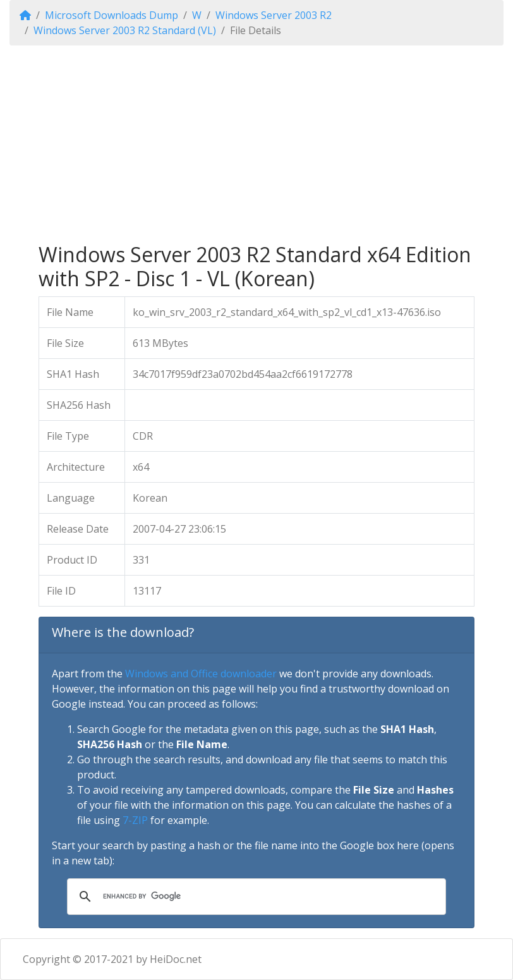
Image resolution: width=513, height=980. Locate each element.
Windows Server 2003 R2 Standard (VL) (125, 30)
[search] (255, 897)
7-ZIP (135, 820)
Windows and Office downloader (201, 674)
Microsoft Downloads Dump (112, 15)
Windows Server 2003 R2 (274, 15)
